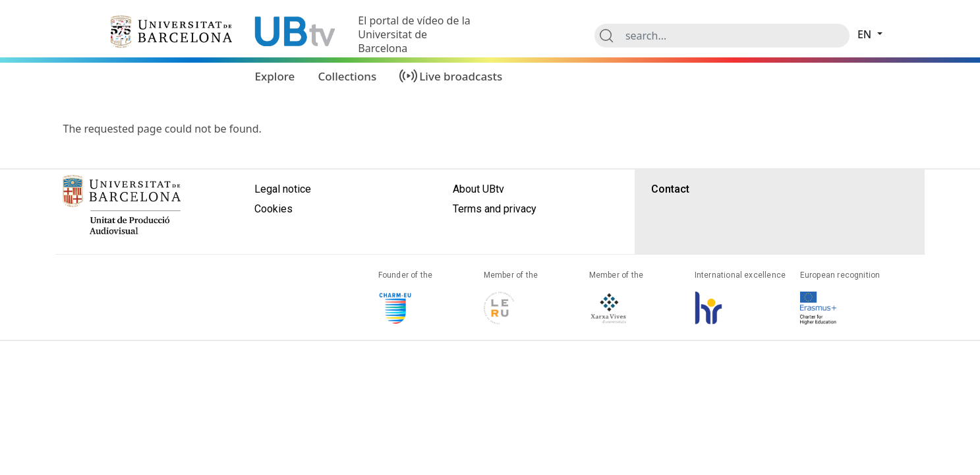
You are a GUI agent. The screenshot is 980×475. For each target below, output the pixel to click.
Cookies (274, 209)
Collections (347, 76)
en (866, 34)
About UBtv (478, 189)
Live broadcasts (461, 76)
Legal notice (283, 189)
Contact (670, 189)
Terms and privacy (495, 209)
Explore (275, 76)
